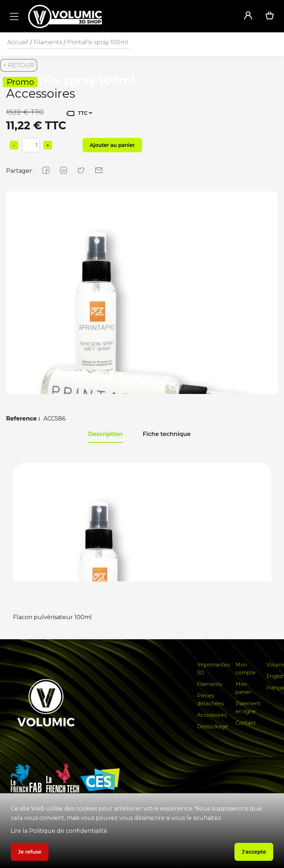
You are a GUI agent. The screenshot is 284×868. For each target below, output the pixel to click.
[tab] (105, 435)
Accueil (18, 42)
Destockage (213, 727)
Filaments (48, 42)
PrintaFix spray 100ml (98, 42)
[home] (126, 16)
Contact (246, 723)
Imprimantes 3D (213, 669)
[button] (13, 16)
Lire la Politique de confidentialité (59, 831)
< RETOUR (19, 65)
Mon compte (246, 669)
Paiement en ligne (248, 707)
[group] (142, 327)
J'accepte (254, 852)
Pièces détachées (210, 700)
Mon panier (243, 688)
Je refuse (30, 852)
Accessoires (212, 715)
